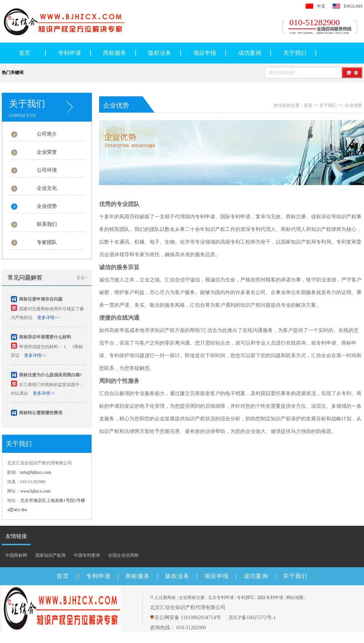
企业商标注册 (192, 598)
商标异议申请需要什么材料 (45, 338)
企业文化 (47, 188)
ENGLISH (353, 6)
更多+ (82, 278)
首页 (25, 53)
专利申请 (70, 53)
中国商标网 (16, 555)
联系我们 (47, 224)
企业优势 (47, 206)
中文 (321, 6)
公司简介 (47, 134)
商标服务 (115, 53)
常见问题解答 (25, 278)
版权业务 (160, 53)
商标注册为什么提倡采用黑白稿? (50, 376)
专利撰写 (245, 598)
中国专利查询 (87, 555)
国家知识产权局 (50, 555)
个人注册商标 (163, 598)
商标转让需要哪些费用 (41, 414)
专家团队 (47, 242)
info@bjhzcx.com (36, 472)
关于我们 (295, 53)
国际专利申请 (270, 598)
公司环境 (47, 170)
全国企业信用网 (123, 555)
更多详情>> (48, 318)
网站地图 (295, 598)
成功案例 (250, 53)
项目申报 (205, 53)
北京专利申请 (221, 598)
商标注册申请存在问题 (41, 300)
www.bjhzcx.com (35, 491)
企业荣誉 (47, 152)
